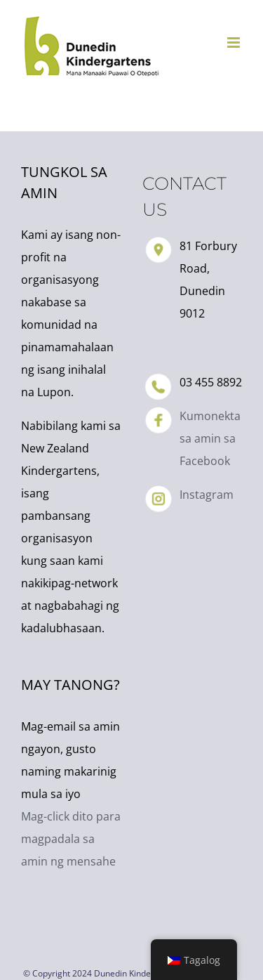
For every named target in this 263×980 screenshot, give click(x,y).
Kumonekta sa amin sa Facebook (210, 438)
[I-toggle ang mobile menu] (235, 43)
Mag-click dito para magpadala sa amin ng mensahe (71, 839)
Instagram (207, 495)
